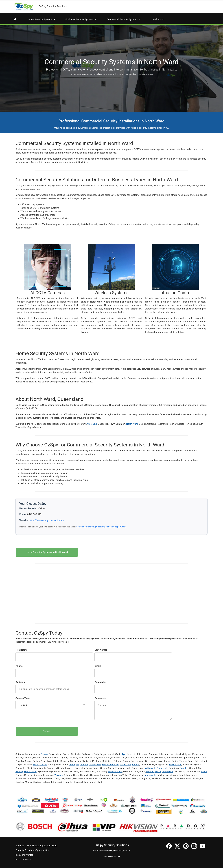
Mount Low (125, 765)
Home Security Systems (40, 19)
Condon (84, 765)
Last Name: (101, 650)
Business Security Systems (80, 19)
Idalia (204, 772)
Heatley (19, 772)
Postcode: (100, 682)
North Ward (132, 424)
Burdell (136, 765)
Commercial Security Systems (122, 19)
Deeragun (74, 765)
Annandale (167, 772)
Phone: (19, 666)
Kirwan (43, 765)
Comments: (101, 698)
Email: (98, 666)
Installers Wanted (24, 855)
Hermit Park (30, 772)
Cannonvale (150, 775)
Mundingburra (154, 772)
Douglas (184, 768)
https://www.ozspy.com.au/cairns (46, 520)
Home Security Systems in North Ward (47, 552)
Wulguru (59, 775)
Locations (156, 19)
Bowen (44, 754)
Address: (21, 682)
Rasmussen (95, 765)
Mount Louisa (115, 772)
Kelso (36, 765)
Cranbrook (162, 768)
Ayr (123, 754)
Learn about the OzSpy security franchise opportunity (101, 527)
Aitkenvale (151, 768)
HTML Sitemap (23, 859)
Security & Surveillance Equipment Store (36, 846)
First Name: (22, 650)
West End (92, 424)
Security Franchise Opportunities (32, 850)
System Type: (23, 698)
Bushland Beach (110, 765)
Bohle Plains (175, 765)
